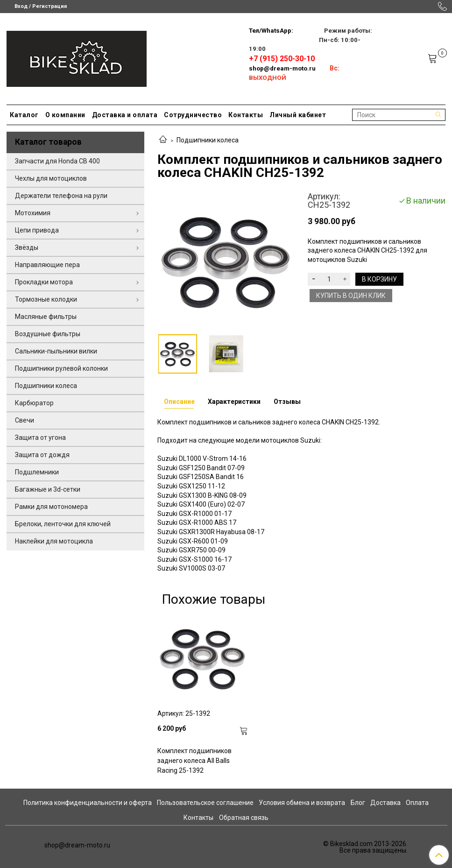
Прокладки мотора (44, 282)
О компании (65, 115)
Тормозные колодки (46, 299)
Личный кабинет (298, 115)
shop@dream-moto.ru (282, 68)
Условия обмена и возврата (302, 803)
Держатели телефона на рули (61, 196)
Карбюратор (34, 403)
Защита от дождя (42, 455)
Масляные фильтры (46, 317)
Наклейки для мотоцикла (54, 541)
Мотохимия (33, 213)
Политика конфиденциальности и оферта (88, 803)
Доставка (385, 803)
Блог (358, 803)
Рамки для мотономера (51, 507)
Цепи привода (37, 230)
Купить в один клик (351, 296)
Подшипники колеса (208, 140)
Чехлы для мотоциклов (51, 178)
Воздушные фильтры (48, 334)
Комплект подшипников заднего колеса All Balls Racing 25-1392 (194, 761)
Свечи (25, 420)
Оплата (417, 803)
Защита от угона (40, 438)
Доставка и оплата (125, 115)
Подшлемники (37, 472)
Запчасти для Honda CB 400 (57, 161)
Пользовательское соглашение (205, 803)
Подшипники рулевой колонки (61, 368)
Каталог (24, 115)
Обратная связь (244, 818)
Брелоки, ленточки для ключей (63, 524)
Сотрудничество (193, 115)
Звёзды (27, 247)
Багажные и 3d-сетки (48, 489)
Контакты (246, 115)
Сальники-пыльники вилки (56, 351)
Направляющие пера (47, 265)
